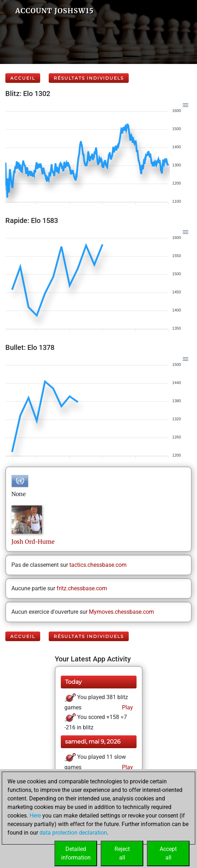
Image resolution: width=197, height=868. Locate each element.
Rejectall (122, 853)
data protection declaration (73, 833)
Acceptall (168, 853)
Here (35, 816)
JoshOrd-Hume (33, 542)
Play (127, 707)
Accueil (23, 78)
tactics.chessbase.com (98, 565)
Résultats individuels (89, 78)
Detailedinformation (76, 853)
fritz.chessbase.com (82, 588)
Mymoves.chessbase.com (121, 612)
